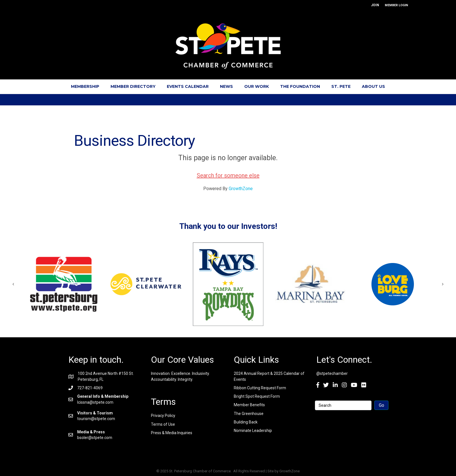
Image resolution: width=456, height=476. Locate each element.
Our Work (257, 86)
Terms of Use (163, 424)
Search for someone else (228, 175)
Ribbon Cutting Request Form (260, 388)
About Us (373, 86)
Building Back (246, 422)
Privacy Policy (163, 416)
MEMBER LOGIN (396, 5)
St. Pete (341, 86)
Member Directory (133, 86)
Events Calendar (188, 86)
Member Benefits (249, 405)
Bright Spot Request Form (257, 396)
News (226, 86)
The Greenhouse (249, 414)
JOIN (375, 5)
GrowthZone (241, 189)
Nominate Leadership (253, 431)
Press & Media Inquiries (172, 433)
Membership (85, 86)
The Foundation (300, 86)
